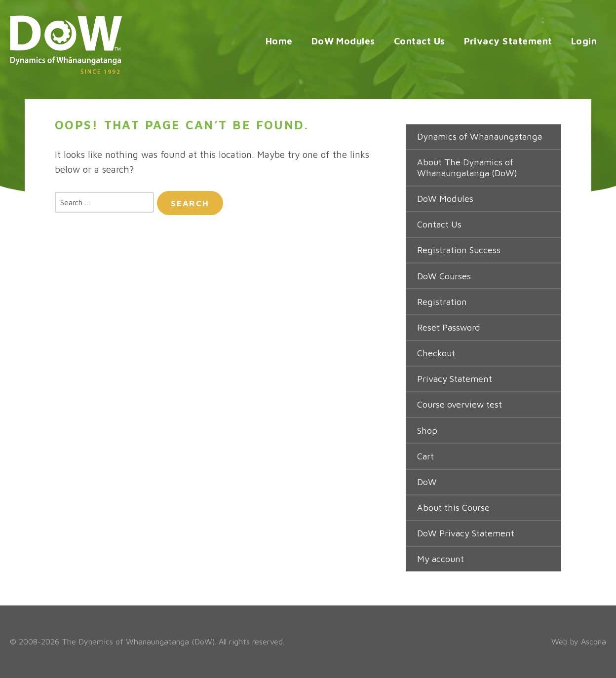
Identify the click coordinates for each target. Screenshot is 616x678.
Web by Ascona (579, 641)
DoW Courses (444, 276)
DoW (427, 482)
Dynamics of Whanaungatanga (480, 136)
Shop (427, 431)
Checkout (436, 353)
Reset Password (449, 327)
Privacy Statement (508, 41)
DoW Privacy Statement (466, 533)
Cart (425, 456)
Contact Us (420, 41)
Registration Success (459, 250)
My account (441, 559)
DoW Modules (343, 41)
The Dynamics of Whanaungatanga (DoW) (138, 641)
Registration (442, 302)
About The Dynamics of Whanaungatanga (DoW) (467, 168)
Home (279, 41)
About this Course (453, 508)
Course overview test (460, 404)
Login (584, 41)
